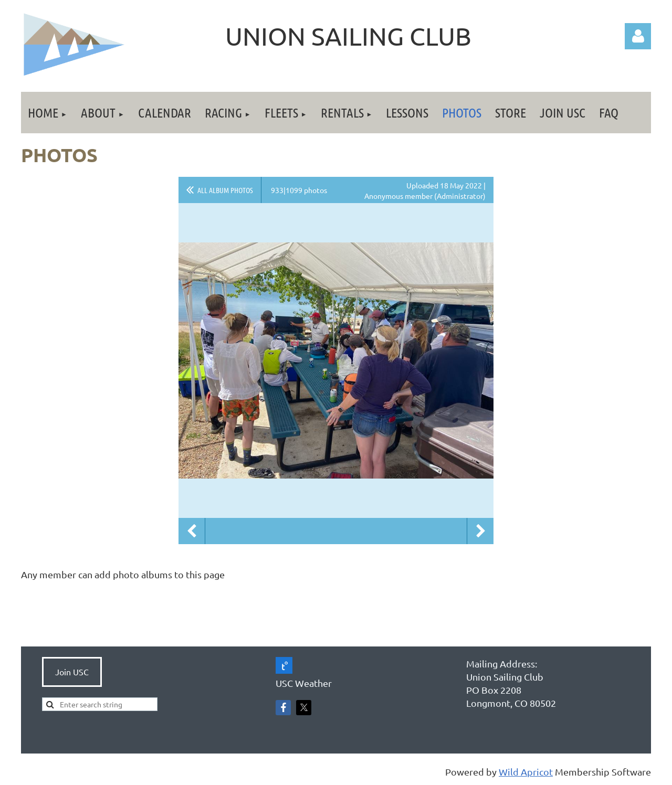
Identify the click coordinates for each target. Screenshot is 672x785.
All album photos (225, 190)
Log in (638, 36)
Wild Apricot (526, 772)
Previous (192, 531)
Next (480, 531)
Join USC (72, 672)
